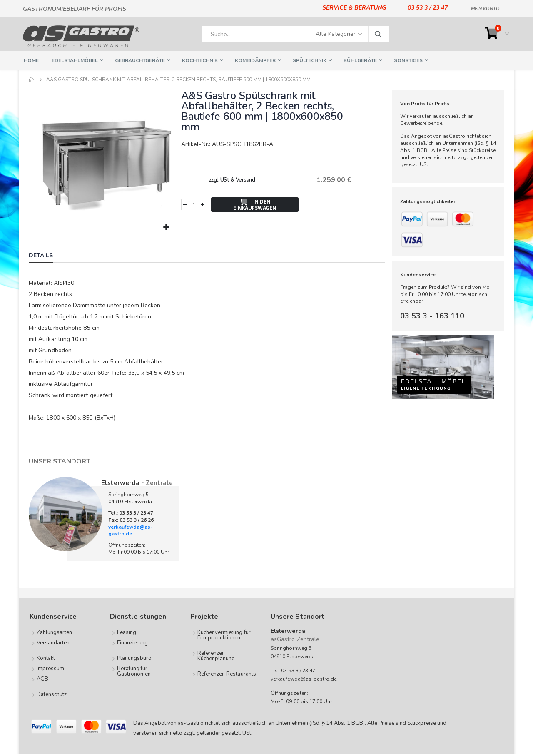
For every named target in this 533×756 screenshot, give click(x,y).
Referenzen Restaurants (227, 673)
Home (32, 80)
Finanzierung (133, 642)
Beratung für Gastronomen (134, 670)
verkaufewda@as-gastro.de (130, 530)
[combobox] (296, 34)
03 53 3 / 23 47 (428, 8)
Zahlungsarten (55, 632)
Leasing (127, 632)
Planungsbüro (134, 657)
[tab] (47, 256)
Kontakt (46, 657)
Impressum (51, 668)
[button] (166, 227)
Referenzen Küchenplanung (216, 655)
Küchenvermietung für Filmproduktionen (224, 634)
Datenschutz (52, 694)
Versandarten (53, 642)
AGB (42, 678)
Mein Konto (485, 7)
